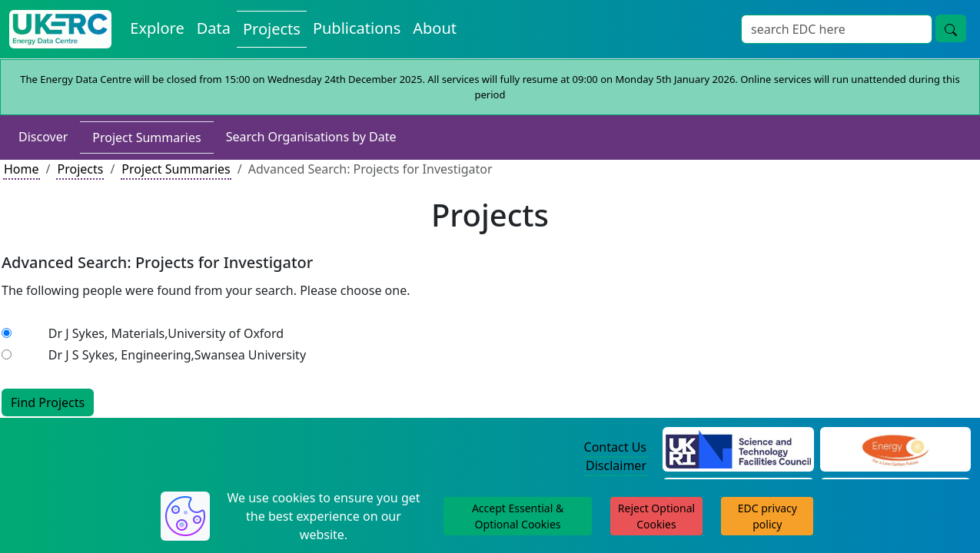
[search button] (951, 28)
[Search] (837, 29)
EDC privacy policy (767, 516)
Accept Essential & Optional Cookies (518, 516)
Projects (272, 29)
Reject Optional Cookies (656, 516)
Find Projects (48, 402)
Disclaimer (616, 465)
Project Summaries (146, 137)
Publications (357, 28)
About (435, 28)
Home (22, 169)
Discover (43, 137)
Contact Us (615, 447)
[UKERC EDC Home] (60, 29)
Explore (157, 28)
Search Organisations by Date (311, 137)
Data (214, 28)
